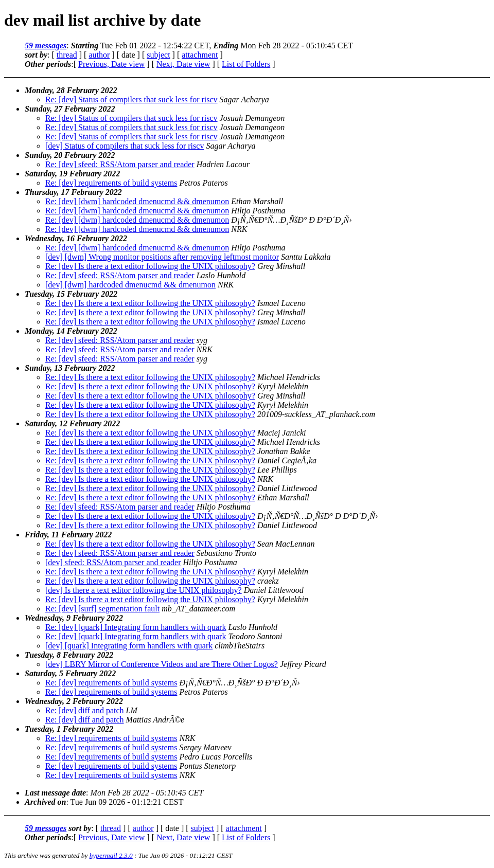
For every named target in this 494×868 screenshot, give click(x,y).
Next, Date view (183, 64)
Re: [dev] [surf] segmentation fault (102, 609)
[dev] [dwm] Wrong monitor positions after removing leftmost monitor (162, 257)
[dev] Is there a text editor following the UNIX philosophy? (144, 590)
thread (67, 55)
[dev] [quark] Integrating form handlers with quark (129, 646)
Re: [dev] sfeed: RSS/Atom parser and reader (120, 164)
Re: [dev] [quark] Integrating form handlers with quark (136, 627)
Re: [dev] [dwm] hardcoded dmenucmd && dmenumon (137, 201)
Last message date (55, 793)
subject (158, 55)
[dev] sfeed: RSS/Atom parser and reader (113, 562)
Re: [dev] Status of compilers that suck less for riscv (131, 100)
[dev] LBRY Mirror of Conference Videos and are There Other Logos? (162, 664)
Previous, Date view (111, 64)
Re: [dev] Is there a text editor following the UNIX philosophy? (150, 266)
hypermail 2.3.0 (111, 855)
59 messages (46, 46)
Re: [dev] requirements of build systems (111, 183)
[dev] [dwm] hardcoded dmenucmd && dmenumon (130, 285)
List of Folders (246, 64)
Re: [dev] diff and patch (85, 710)
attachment (200, 55)
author (99, 55)
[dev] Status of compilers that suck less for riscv (125, 146)
